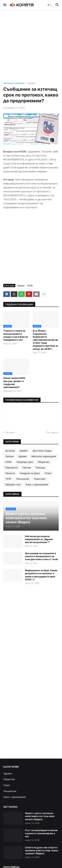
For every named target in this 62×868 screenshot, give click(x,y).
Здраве (31, 83)
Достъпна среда (42, 451)
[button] (5, 5)
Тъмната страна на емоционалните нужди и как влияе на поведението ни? (16, 335)
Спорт (48, 473)
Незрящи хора (25, 462)
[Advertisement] (31, 46)
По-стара (52, 432)
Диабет (24, 451)
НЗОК (30, 286)
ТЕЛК (8, 479)
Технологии (22, 479)
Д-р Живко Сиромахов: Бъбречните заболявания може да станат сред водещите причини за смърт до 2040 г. (45, 340)
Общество (43, 462)
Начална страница (14, 83)
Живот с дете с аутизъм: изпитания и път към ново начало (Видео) (40, 816)
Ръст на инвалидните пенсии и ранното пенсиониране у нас (41, 833)
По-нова (10, 432)
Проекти (10, 473)
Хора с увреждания (37, 484)
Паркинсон (11, 468)
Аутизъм (10, 451)
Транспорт (40, 479)
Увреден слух (13, 484)
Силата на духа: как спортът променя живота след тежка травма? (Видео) (41, 850)
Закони (9, 456)
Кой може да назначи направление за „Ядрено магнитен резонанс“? (39, 539)
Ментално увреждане (44, 456)
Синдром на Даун (30, 473)
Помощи (40, 468)
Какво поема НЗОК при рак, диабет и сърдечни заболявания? (14, 383)
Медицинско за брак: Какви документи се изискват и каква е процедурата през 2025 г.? (41, 575)
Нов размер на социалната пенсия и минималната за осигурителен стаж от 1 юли (41, 556)
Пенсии (27, 468)
